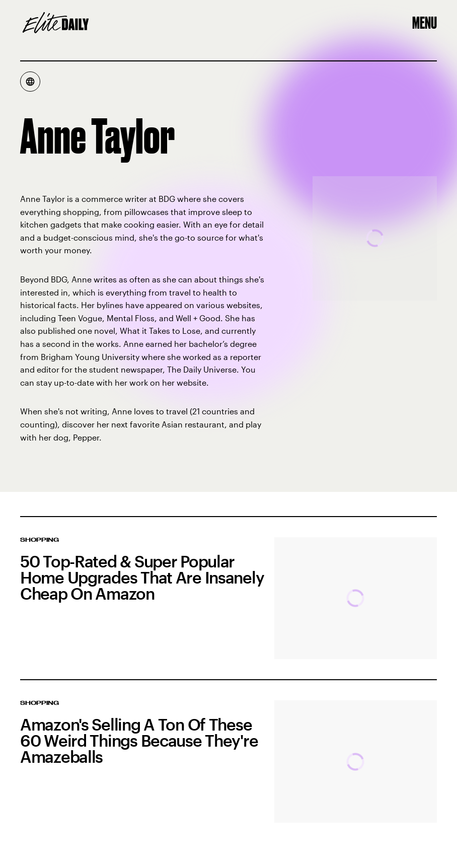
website (192, 382)
